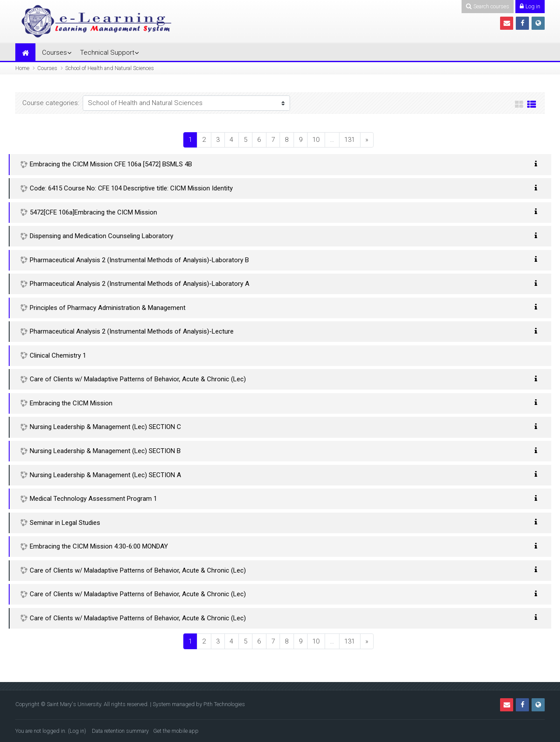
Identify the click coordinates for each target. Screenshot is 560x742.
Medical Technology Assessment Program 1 (93, 499)
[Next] (367, 140)
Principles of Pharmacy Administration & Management (108, 308)
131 (350, 140)
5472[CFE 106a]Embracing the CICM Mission (93, 212)
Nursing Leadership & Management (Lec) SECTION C (105, 427)
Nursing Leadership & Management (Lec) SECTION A (105, 475)
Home (22, 68)
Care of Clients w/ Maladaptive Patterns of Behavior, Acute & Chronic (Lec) (138, 379)
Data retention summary (120, 731)
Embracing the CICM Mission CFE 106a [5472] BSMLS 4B (111, 164)
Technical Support (107, 53)
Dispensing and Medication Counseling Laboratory (101, 236)
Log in (77, 731)
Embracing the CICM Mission (71, 403)
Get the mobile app (176, 731)
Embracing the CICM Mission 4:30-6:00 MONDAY (99, 546)
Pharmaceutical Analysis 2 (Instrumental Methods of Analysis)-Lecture (132, 331)
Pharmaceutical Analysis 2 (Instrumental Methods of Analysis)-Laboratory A (140, 284)
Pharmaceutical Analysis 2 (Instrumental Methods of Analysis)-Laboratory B (139, 260)
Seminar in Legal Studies (65, 523)
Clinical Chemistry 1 (58, 355)
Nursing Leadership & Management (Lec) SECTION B (105, 451)
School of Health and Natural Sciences (110, 68)
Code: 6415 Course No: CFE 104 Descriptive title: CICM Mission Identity (131, 188)
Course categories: (51, 103)
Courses (54, 53)
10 (316, 140)
